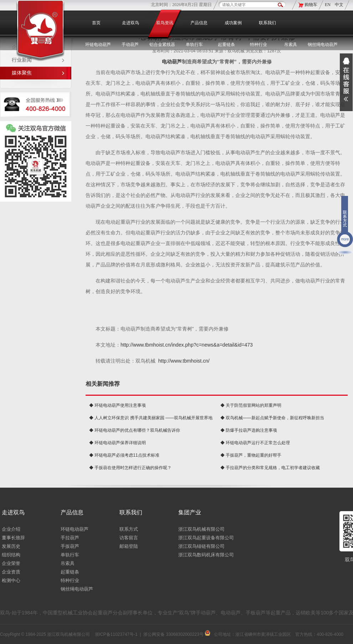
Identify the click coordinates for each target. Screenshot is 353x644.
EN (328, 5)
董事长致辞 (13, 538)
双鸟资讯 (165, 23)
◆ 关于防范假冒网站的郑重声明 (251, 405)
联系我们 (267, 23)
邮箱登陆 (129, 546)
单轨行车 (70, 555)
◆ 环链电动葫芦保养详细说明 (117, 443)
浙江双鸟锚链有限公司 (201, 546)
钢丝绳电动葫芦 (323, 45)
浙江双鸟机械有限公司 (201, 529)
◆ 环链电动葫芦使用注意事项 (117, 405)
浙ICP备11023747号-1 (116, 634)
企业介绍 (11, 529)
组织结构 (11, 555)
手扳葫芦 (70, 546)
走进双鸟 (131, 23)
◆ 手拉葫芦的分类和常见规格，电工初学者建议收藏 (270, 468)
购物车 (311, 5)
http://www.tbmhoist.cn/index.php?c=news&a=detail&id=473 (187, 345)
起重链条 (70, 572)
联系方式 (129, 529)
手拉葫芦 (70, 538)
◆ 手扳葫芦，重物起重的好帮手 (251, 455)
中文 (339, 5)
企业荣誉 (11, 563)
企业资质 (11, 572)
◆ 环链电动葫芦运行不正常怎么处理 (255, 443)
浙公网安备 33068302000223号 (177, 634)
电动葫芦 (172, 62)
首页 (96, 23)
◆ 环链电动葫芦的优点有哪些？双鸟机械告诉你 (135, 430)
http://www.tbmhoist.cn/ (184, 361)
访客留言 (129, 538)
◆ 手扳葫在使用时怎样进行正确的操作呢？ (130, 468)
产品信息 (199, 23)
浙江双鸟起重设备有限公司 (206, 538)
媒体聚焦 (22, 73)
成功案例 (233, 23)
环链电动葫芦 (75, 529)
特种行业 (70, 580)
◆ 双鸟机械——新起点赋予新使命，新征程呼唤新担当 (272, 418)
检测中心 (11, 580)
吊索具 (291, 45)
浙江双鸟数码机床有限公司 (206, 555)
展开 (346, 82)
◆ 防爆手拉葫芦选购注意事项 (249, 430)
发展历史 (11, 546)
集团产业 (190, 512)
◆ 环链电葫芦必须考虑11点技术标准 (124, 455)
